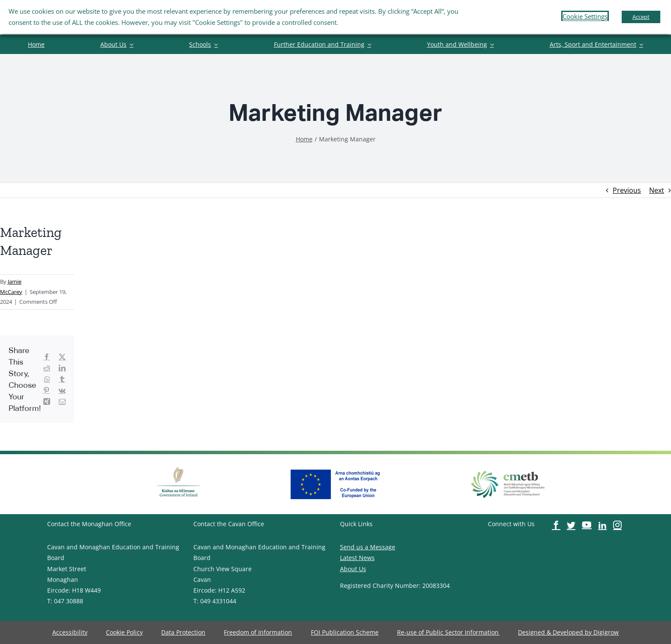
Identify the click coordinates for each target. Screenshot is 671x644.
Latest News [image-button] (357, 558)
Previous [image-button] (627, 190)
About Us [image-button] (353, 569)
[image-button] (36, 44)
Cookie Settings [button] (585, 16)
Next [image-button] (657, 190)
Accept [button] (641, 17)
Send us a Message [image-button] (368, 547)
